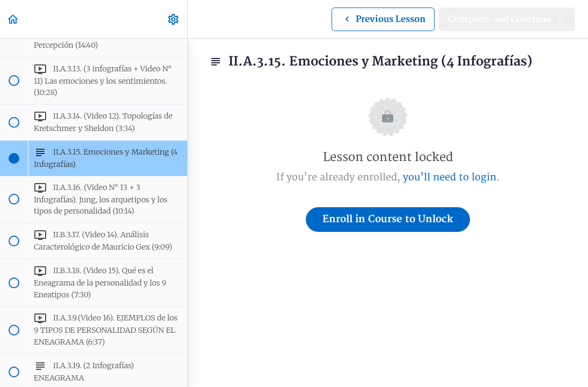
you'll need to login (450, 177)
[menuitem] (174, 19)
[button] (13, 19)
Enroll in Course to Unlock (388, 219)
